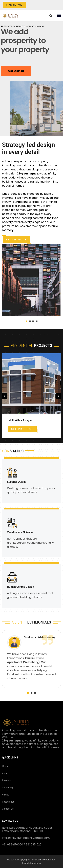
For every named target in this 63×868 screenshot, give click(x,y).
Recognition (8, 802)
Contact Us (8, 809)
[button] (27, 321)
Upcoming (7, 788)
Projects (6, 781)
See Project (22, 429)
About (5, 773)
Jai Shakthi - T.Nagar (19, 420)
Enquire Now (14, 5)
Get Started (16, 73)
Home (5, 766)
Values (6, 795)
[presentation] (4, 396)
